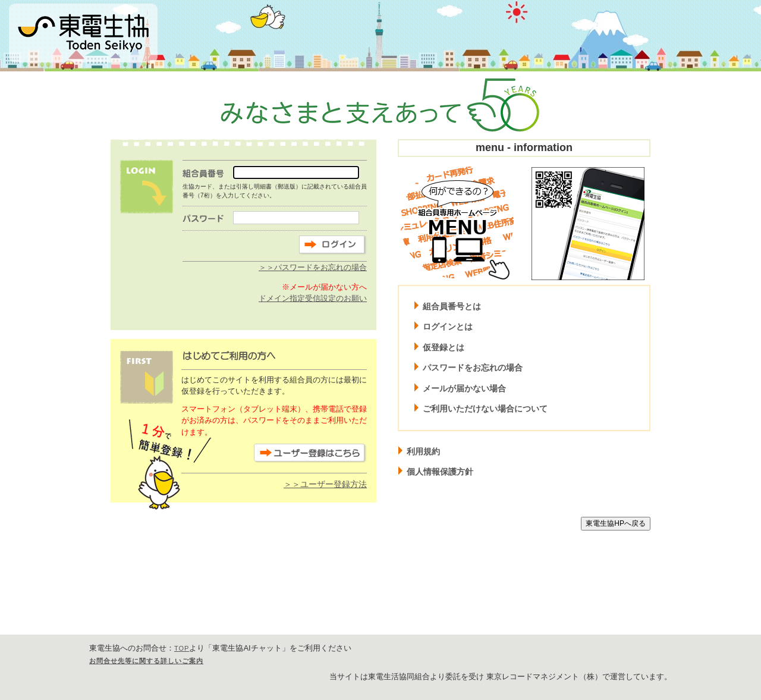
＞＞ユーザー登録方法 (325, 484)
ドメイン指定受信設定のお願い (313, 298)
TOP (182, 648)
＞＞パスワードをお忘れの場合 (313, 267)
